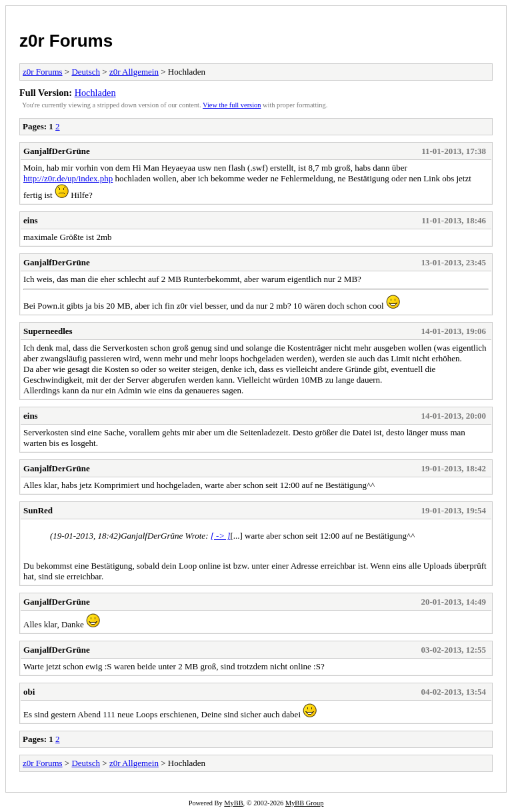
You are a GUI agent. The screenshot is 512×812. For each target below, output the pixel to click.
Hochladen (95, 93)
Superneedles (48, 331)
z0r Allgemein (134, 72)
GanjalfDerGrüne (57, 151)
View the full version (232, 105)
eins (31, 220)
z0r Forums (66, 41)
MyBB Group (304, 803)
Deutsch (86, 72)
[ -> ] (221, 536)
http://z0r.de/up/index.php (68, 178)
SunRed (38, 510)
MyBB (233, 803)
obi (29, 692)
